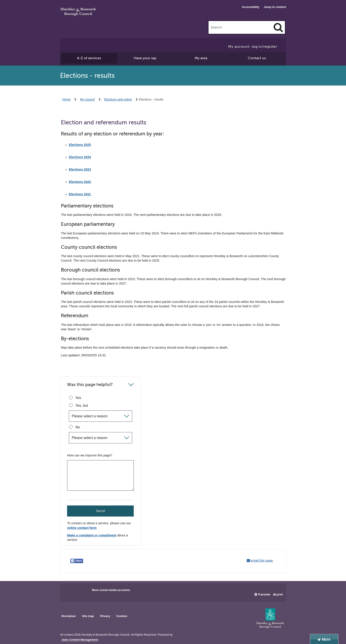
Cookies (122, 616)
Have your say (145, 58)
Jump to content (275, 7)
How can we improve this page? (90, 455)
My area (201, 58)
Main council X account (82, 591)
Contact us (257, 58)
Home (67, 99)
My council (87, 99)
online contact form (82, 528)
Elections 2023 (80, 169)
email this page (262, 560)
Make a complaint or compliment (92, 535)
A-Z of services (89, 58)
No (74, 427)
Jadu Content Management (80, 640)
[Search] (278, 27)
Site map (88, 616)
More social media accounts (111, 590)
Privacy (105, 616)
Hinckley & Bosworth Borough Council (78, 12)
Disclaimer (69, 616)
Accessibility (251, 7)
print (280, 594)
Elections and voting (118, 99)
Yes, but (78, 405)
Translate (264, 594)
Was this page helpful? (90, 385)
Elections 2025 (80, 145)
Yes (75, 398)
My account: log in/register (253, 47)
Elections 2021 (80, 194)
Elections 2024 (80, 157)
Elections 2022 (80, 182)
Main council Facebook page (68, 591)
